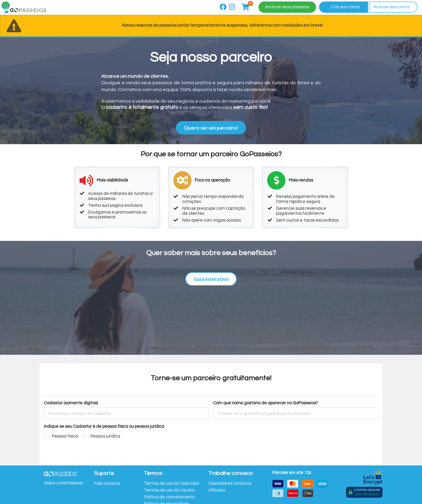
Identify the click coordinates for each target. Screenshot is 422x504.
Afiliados (217, 490)
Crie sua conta (345, 7)
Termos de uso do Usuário (169, 490)
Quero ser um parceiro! (211, 128)
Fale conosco (107, 483)
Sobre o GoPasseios (63, 483)
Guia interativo (211, 279)
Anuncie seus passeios (287, 7)
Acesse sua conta (392, 7)
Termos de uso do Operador (172, 483)
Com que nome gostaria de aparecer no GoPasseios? (265, 403)
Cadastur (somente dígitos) (71, 403)
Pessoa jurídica (105, 436)
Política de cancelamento (169, 497)
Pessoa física (65, 436)
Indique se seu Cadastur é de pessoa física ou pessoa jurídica (104, 426)
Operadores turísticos (230, 483)
